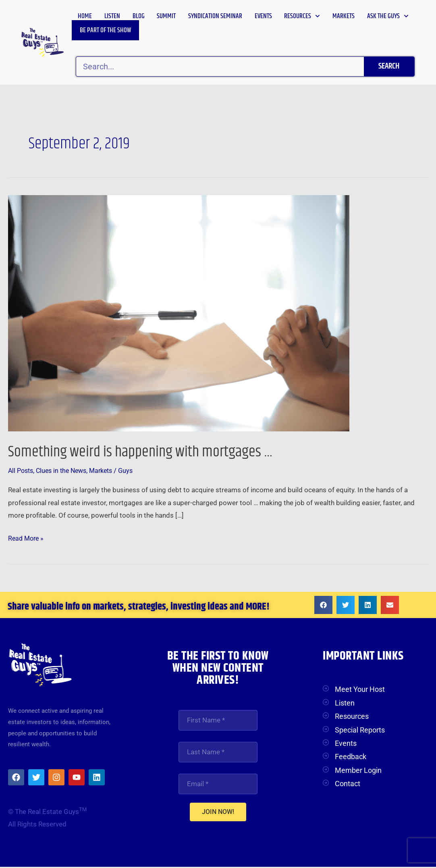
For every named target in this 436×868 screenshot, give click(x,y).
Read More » (27, 537)
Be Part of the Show (105, 30)
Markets (344, 16)
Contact (348, 784)
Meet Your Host (360, 689)
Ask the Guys (388, 16)
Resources (302, 16)
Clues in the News (65, 470)
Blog (139, 16)
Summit (166, 16)
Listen (112, 16)
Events (263, 16)
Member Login (358, 770)
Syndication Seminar (215, 16)
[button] (323, 605)
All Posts (22, 470)
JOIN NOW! (218, 813)
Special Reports (360, 730)
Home (85, 16)
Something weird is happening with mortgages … (147, 452)
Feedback (351, 757)
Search (389, 66)
